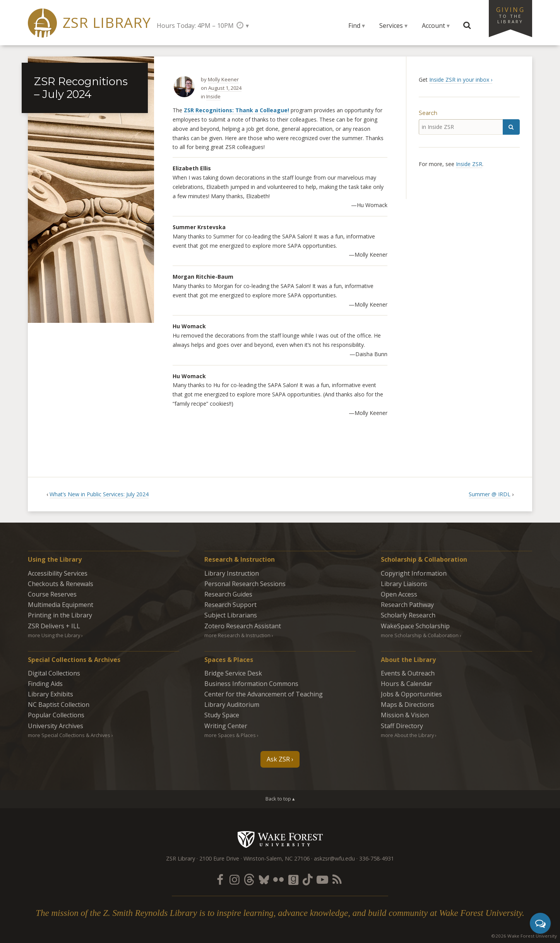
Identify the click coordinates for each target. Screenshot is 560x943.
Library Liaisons (404, 584)
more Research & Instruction (237, 635)
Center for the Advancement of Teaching (264, 694)
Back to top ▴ (280, 799)
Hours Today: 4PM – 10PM (195, 26)
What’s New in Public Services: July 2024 (99, 494)
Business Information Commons (251, 684)
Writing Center (226, 726)
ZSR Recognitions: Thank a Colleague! (236, 110)
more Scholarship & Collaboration (420, 635)
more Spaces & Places (230, 735)
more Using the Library (54, 635)
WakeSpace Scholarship (415, 626)
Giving (510, 15)
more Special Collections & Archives (69, 735)
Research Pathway (407, 605)
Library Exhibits (51, 694)
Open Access (399, 594)
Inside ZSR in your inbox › (461, 80)
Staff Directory (402, 726)
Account (433, 26)
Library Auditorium (232, 705)
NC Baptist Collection (59, 705)
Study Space (222, 715)
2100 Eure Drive (219, 858)
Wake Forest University (280, 839)
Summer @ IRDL (490, 494)
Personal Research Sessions (245, 584)
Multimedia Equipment (61, 605)
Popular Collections (56, 715)
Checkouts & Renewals (61, 584)
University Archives (56, 726)
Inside (213, 96)
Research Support (230, 605)
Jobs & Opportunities (411, 694)
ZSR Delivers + (54, 626)
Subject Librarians (231, 615)
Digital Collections (54, 673)
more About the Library (407, 735)
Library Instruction (232, 573)
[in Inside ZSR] (461, 127)
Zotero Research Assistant (243, 626)
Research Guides (228, 594)
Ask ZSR (278, 759)
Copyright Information (414, 573)
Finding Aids (45, 684)
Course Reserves (52, 594)
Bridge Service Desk (233, 673)
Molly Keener (223, 79)
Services (391, 26)
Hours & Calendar (407, 684)
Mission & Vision (405, 715)
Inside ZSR (469, 164)
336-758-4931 (377, 858)
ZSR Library (107, 23)
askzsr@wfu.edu (334, 858)
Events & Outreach (408, 673)
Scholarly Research (408, 615)
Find (354, 26)
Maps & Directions (408, 705)
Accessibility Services (58, 573)
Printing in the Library (60, 615)
